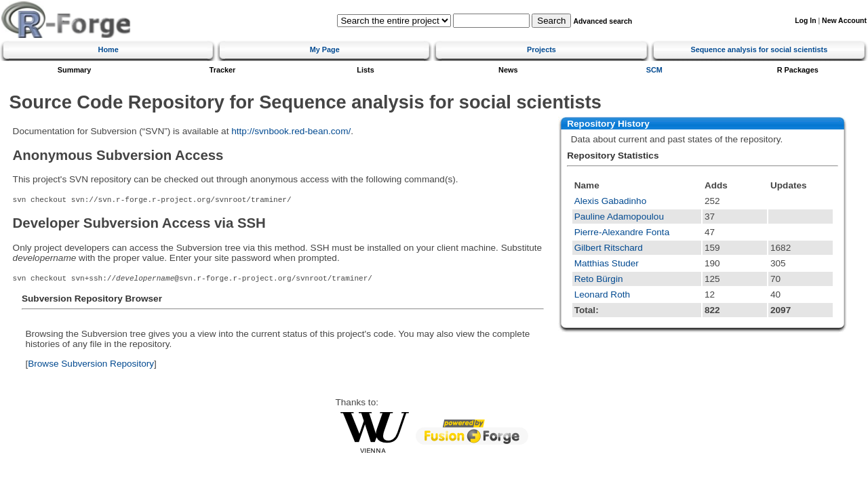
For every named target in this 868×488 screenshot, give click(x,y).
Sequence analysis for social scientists (759, 49)
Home (108, 49)
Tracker (223, 70)
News (508, 70)
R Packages (798, 70)
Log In (805, 21)
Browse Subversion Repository (91, 364)
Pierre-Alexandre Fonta (622, 232)
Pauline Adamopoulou (619, 217)
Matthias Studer (607, 263)
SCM (654, 70)
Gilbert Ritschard (609, 248)
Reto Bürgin (599, 279)
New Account (844, 21)
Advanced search (603, 21)
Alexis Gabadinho (611, 201)
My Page (325, 49)
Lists (365, 70)
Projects (541, 49)
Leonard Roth (602, 294)
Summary (75, 70)
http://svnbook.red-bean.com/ (291, 131)
